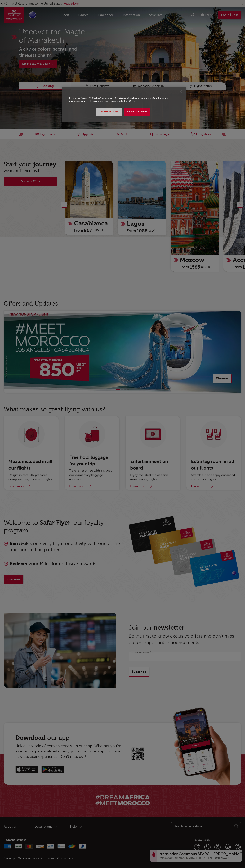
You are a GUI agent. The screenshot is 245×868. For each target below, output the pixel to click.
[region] (124, 104)
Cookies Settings (109, 112)
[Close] (181, 91)
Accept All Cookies (137, 112)
